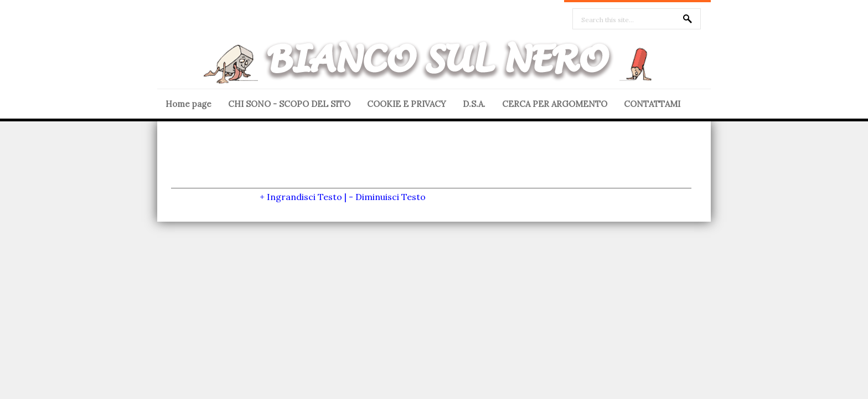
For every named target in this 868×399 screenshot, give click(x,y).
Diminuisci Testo (391, 197)
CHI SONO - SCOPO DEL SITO (289, 104)
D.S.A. (474, 104)
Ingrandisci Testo (304, 197)
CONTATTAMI (652, 104)
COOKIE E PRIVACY (407, 104)
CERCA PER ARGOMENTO (555, 104)
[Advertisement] (431, 163)
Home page (188, 104)
